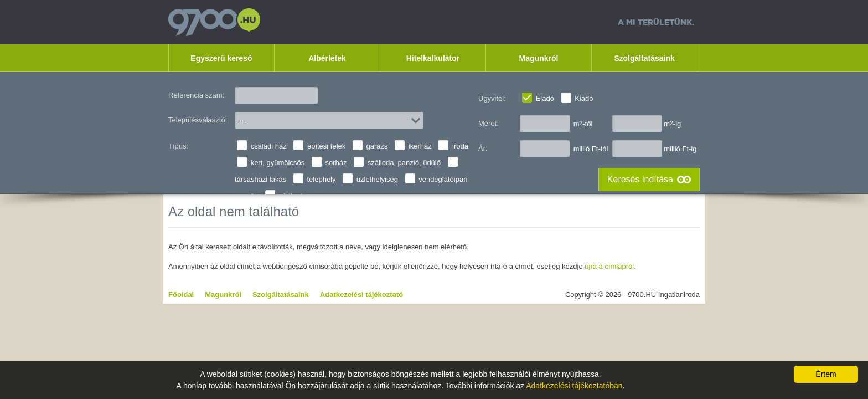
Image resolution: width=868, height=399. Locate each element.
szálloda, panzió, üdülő (404, 163)
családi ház (269, 146)
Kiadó (584, 98)
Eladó (545, 98)
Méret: (489, 123)
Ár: (483, 148)
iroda (460, 146)
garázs (377, 146)
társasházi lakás (260, 179)
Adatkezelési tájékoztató (361, 295)
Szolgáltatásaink (644, 58)
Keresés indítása (640, 179)
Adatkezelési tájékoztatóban (574, 386)
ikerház (420, 146)
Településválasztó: (198, 120)
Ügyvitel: (492, 98)
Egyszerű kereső (221, 58)
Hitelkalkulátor (433, 58)
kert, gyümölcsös (278, 163)
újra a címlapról (609, 266)
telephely (321, 179)
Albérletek (327, 58)
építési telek (326, 146)
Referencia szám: (196, 95)
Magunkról (539, 58)
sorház (336, 163)
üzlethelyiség (377, 179)
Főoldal (181, 295)
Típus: (178, 146)
